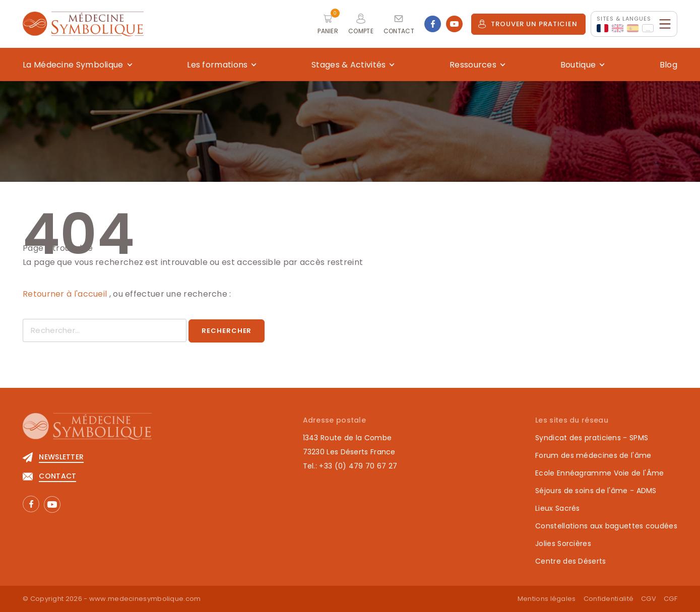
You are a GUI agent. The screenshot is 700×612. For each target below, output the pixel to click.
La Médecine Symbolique (73, 65)
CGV (649, 599)
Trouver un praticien (528, 24)
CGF (671, 599)
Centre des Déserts (570, 561)
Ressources (473, 65)
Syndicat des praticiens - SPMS (592, 438)
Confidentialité (609, 599)
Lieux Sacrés (558, 508)
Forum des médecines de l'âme (593, 455)
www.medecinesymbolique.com (145, 599)
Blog (669, 65)
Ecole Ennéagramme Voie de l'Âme (599, 473)
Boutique (578, 65)
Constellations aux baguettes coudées (606, 526)
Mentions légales (547, 599)
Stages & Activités (348, 65)
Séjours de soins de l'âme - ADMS (596, 491)
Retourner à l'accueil (66, 294)
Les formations (217, 65)
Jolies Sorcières (563, 543)
